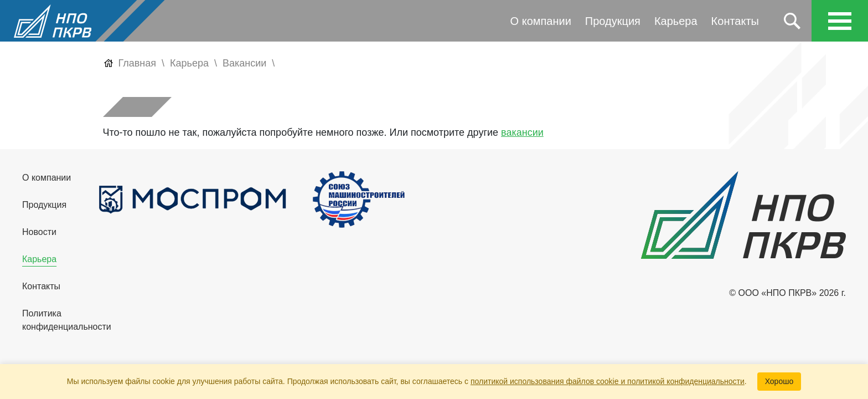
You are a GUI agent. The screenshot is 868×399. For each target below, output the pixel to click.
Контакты (735, 21)
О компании (541, 21)
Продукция (613, 21)
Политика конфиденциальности (67, 320)
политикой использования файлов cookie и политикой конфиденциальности (608, 381)
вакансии (522, 132)
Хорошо (779, 381)
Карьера (676, 21)
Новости (39, 232)
